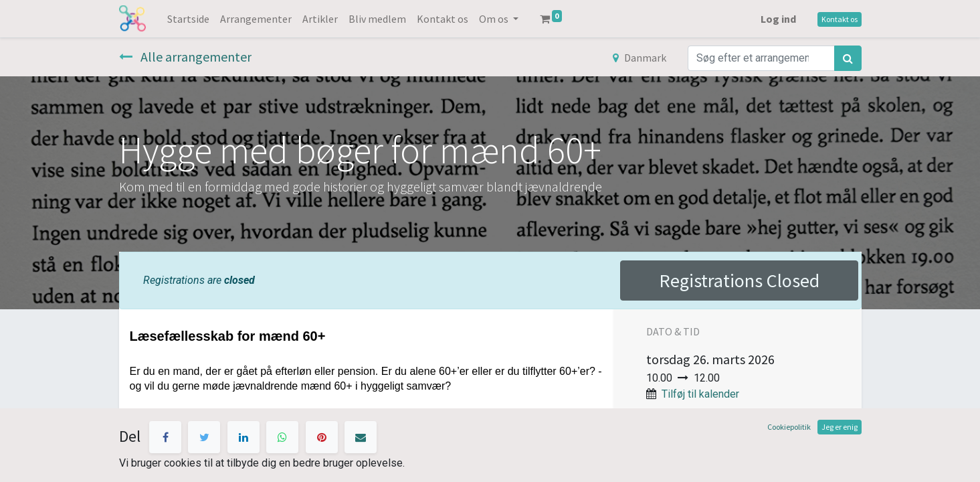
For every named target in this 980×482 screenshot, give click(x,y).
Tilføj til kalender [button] (700, 394)
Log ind (778, 19)
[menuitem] (188, 19)
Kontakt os (840, 19)
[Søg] (848, 58)
